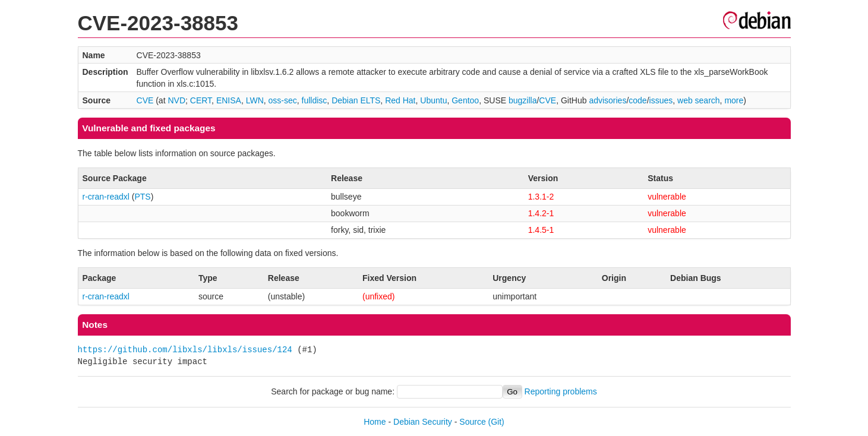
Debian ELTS (356, 100)
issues (661, 100)
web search (699, 100)
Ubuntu (433, 100)
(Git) (496, 422)
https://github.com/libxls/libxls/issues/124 (185, 350)
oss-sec (283, 100)
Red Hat (400, 100)
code (637, 100)
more (734, 100)
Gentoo (465, 100)
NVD (176, 100)
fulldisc (315, 100)
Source (472, 422)
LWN (255, 100)
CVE (145, 100)
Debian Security (423, 422)
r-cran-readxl (106, 197)
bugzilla (523, 100)
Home (375, 422)
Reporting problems (561, 391)
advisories (607, 100)
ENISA (229, 100)
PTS (142, 197)
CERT (201, 100)
